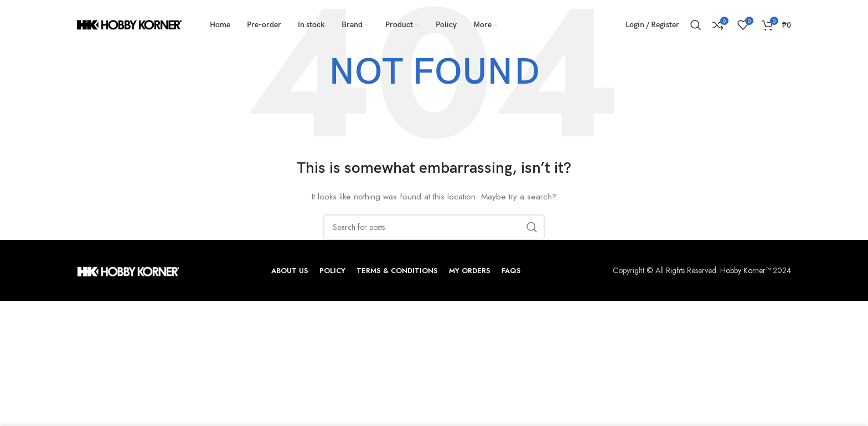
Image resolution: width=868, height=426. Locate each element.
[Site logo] (130, 24)
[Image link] (128, 270)
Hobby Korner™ (745, 270)
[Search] (696, 25)
